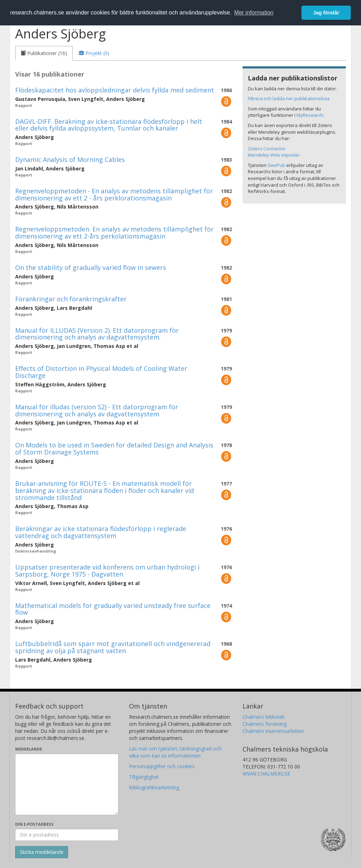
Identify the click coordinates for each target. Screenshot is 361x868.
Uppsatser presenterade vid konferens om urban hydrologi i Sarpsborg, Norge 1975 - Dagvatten (107, 571)
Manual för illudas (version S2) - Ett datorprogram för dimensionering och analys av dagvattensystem (97, 410)
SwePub (276, 165)
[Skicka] (42, 852)
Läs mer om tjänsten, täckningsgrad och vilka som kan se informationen (175, 752)
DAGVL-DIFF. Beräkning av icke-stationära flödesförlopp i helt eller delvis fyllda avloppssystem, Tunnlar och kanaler (109, 125)
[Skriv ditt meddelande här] (67, 784)
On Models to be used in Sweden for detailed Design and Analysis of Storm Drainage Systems (114, 448)
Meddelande (29, 749)
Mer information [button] (254, 13)
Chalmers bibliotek (264, 717)
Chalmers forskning (265, 724)
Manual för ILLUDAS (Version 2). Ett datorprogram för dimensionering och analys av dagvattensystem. (97, 334)
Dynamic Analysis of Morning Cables (70, 159)
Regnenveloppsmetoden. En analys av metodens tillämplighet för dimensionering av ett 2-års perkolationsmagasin (114, 233)
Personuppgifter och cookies (162, 766)
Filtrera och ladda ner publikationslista (289, 98)
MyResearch (310, 115)
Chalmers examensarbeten (273, 731)
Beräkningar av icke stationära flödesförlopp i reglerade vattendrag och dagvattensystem (101, 532)
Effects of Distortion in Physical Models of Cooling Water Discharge (101, 372)
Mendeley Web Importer (274, 155)
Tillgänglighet (144, 777)
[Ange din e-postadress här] (67, 835)
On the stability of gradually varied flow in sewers (91, 267)
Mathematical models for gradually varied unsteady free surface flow (113, 609)
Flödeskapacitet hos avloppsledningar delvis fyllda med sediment (115, 90)
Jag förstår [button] (326, 13)
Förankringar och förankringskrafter (71, 299)
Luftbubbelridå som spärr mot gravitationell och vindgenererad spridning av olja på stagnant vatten (113, 647)
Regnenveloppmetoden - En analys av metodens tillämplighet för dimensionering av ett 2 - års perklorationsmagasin (114, 194)
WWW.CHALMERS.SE (266, 774)
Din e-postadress (34, 824)
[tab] (44, 53)
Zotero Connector (267, 149)
